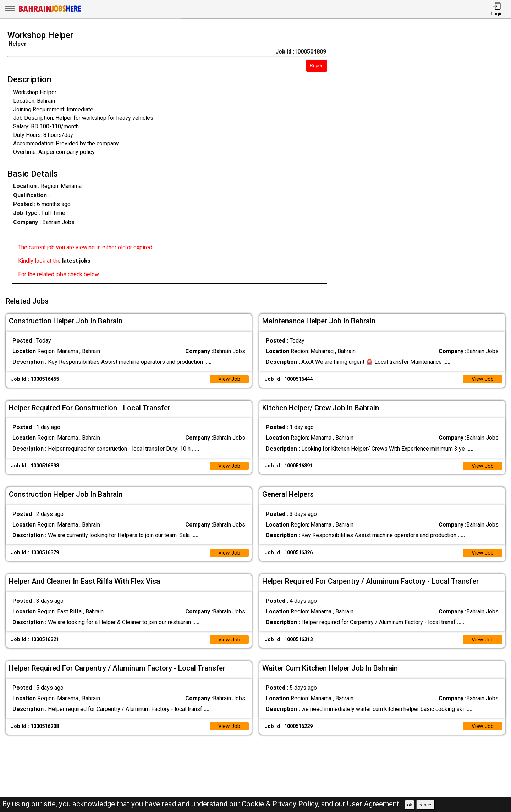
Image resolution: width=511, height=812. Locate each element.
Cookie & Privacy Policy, (281, 804)
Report (317, 65)
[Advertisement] (426, 159)
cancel (426, 805)
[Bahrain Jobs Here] (50, 11)
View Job (229, 377)
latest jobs (76, 261)
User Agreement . (375, 804)
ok (410, 805)
